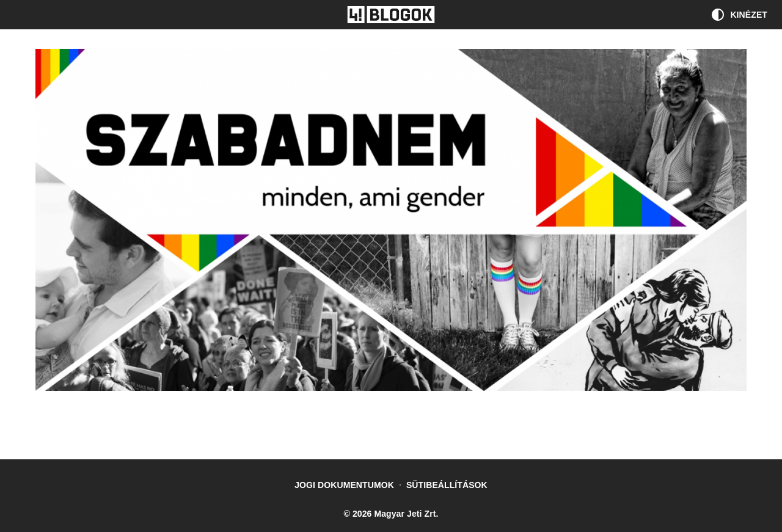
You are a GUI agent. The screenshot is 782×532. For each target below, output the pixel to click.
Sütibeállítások (447, 485)
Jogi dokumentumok (344, 485)
